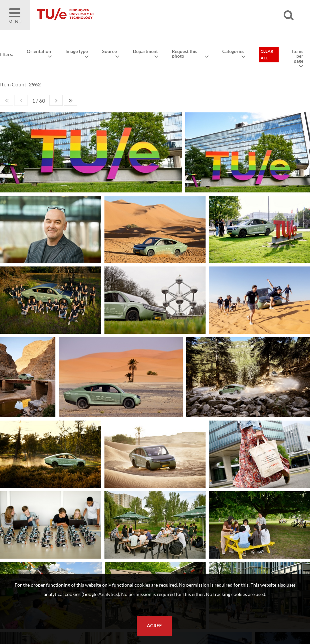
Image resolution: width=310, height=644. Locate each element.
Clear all (267, 55)
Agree (154, 626)
